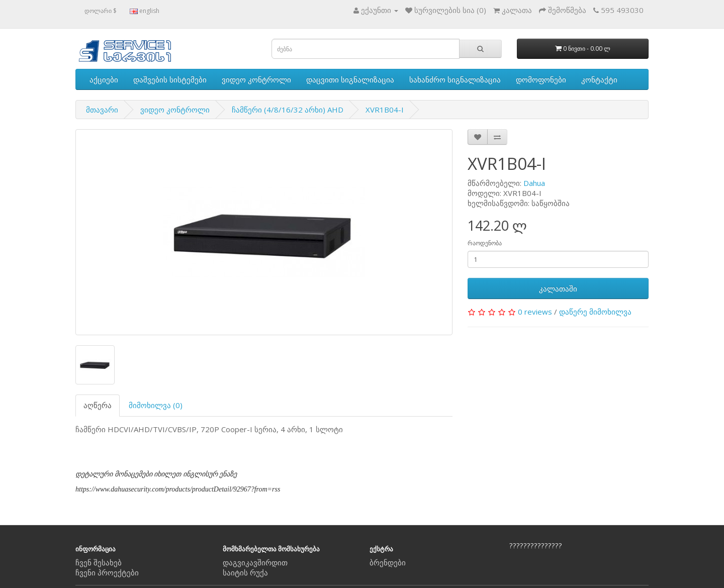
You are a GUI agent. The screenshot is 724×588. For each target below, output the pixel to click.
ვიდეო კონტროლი (256, 79)
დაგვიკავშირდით (255, 562)
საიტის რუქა (245, 572)
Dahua (534, 183)
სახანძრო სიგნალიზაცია (455, 79)
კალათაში (558, 288)
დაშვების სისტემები (170, 79)
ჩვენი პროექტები (107, 572)
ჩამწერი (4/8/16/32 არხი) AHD (288, 110)
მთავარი (102, 110)
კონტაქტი (599, 79)
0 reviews (535, 312)
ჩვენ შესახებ (99, 562)
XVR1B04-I (385, 110)
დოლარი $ (101, 11)
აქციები (104, 79)
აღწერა (98, 405)
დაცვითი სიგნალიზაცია (350, 79)
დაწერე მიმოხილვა (595, 312)
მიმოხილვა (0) (156, 405)
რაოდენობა (485, 243)
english (145, 11)
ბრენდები (388, 562)
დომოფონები (541, 79)
